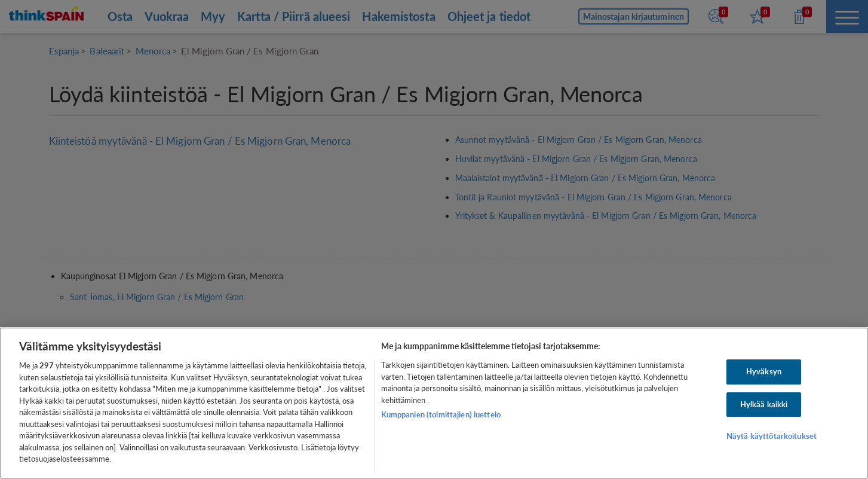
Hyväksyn (764, 371)
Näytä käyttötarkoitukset (772, 437)
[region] (434, 403)
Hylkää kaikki (764, 404)
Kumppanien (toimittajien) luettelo (441, 414)
